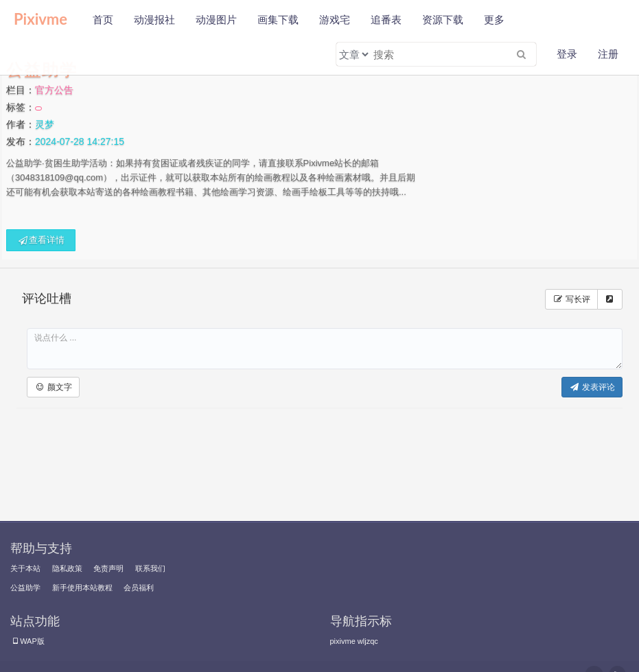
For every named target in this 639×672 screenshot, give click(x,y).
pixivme (343, 641)
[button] (53, 387)
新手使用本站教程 (82, 588)
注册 (608, 54)
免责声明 (108, 568)
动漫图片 (216, 20)
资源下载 (443, 20)
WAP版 (27, 641)
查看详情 (41, 240)
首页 (103, 20)
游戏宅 (335, 20)
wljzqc (368, 641)
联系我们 (150, 568)
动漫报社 (154, 20)
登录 (567, 54)
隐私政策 (67, 568)
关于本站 (25, 568)
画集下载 (278, 20)
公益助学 (25, 588)
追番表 (386, 20)
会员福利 (139, 588)
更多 (494, 20)
